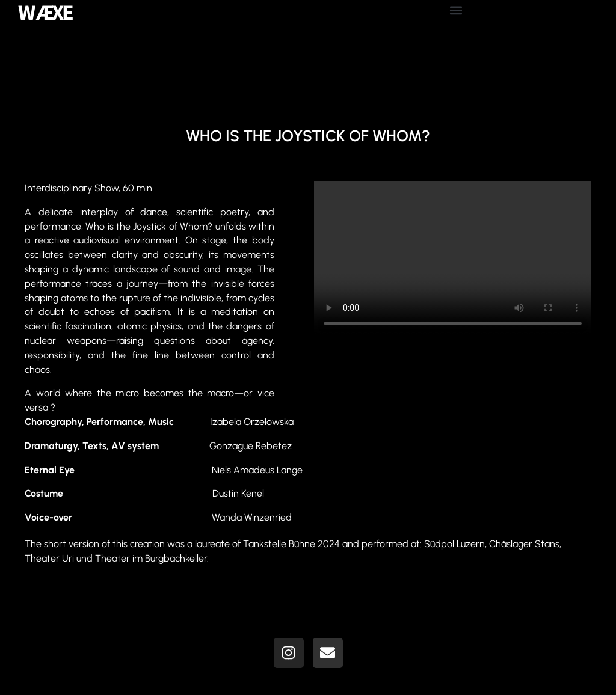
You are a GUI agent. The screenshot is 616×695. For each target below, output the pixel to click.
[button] (456, 10)
